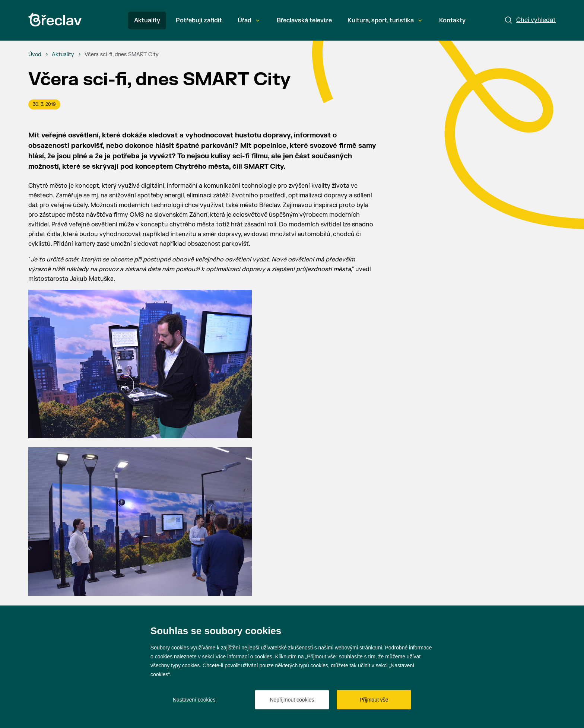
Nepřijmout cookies (292, 700)
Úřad (249, 20)
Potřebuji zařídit (199, 20)
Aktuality (147, 20)
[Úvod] (35, 55)
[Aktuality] (63, 55)
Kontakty (452, 20)
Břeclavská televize (304, 20)
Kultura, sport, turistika (385, 20)
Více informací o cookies (244, 657)
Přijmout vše (374, 700)
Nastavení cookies (194, 700)
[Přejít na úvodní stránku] (55, 20)
